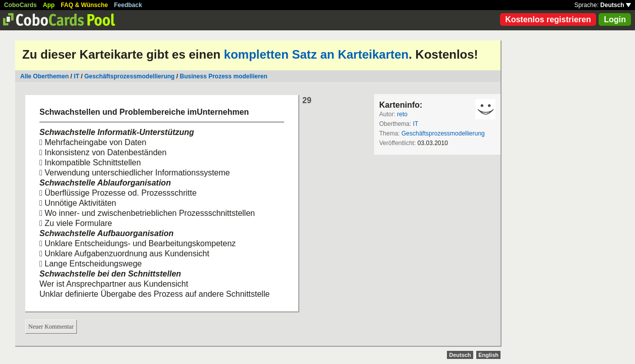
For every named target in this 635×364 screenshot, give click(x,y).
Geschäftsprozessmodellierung (130, 76)
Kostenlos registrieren (548, 19)
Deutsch (616, 5)
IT (77, 76)
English (488, 355)
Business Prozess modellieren (223, 76)
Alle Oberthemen (44, 76)
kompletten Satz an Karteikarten (316, 54)
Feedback (128, 5)
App (49, 5)
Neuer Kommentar (51, 327)
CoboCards (20, 5)
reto (402, 114)
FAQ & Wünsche (84, 5)
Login (615, 19)
